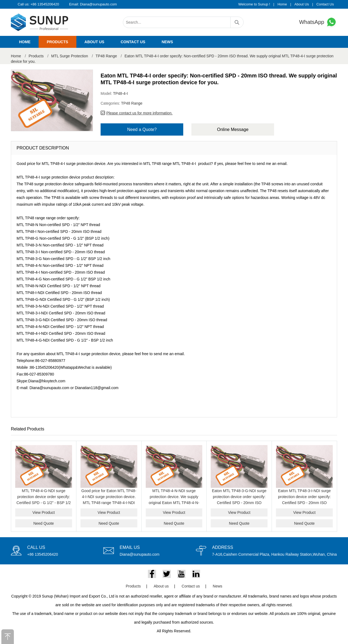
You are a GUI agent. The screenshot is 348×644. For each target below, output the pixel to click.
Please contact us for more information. (139, 113)
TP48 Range (106, 56)
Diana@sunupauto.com (98, 4)
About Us (302, 4)
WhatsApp (318, 22)
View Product (43, 512)
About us (94, 42)
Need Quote (44, 523)
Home (282, 4)
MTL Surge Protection (70, 56)
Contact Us (325, 4)
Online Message (233, 129)
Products (58, 42)
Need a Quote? (142, 129)
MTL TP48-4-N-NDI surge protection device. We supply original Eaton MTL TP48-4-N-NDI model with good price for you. (174, 503)
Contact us (133, 42)
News (167, 42)
